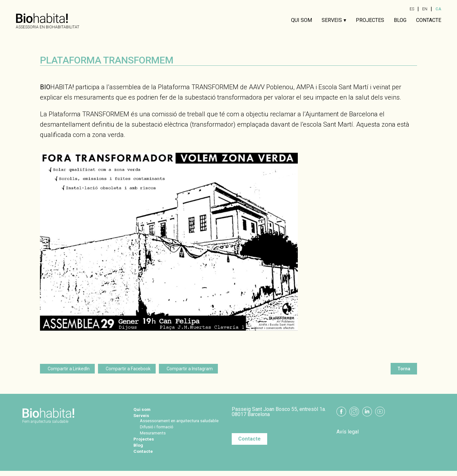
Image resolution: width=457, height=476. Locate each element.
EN (425, 9)
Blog (400, 20)
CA (438, 9)
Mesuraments (156, 438)
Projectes (370, 20)
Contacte (429, 20)
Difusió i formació (160, 432)
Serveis (332, 20)
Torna (404, 369)
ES (412, 9)
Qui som (301, 20)
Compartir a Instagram (190, 369)
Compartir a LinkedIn (69, 369)
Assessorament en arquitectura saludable (175, 423)
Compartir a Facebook (128, 369)
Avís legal (348, 432)
